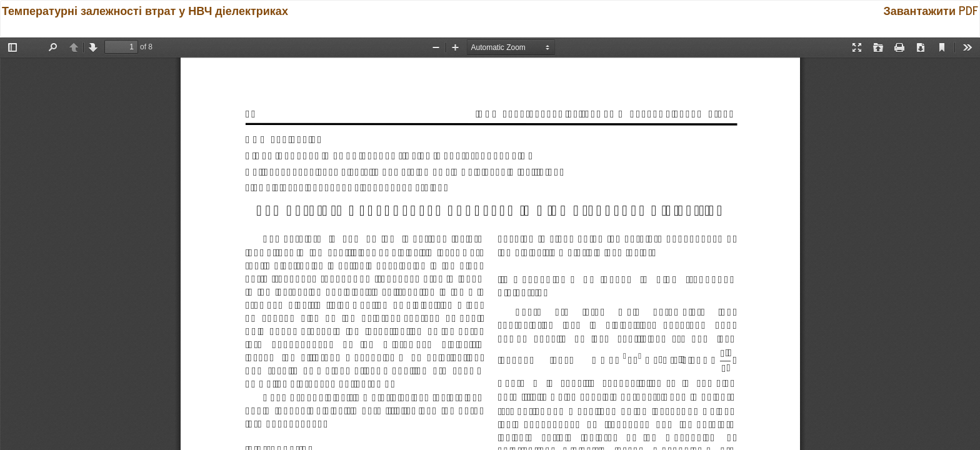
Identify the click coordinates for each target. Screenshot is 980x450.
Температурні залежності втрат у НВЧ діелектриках (145, 10)
